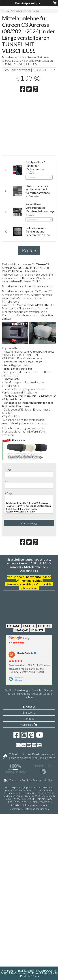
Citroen (6, 11)
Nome (8, 470)
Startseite (29, 712)
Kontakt (29, 719)
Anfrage (8, 493)
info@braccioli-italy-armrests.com (29, 805)
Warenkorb (29, 725)
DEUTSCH (45, 626)
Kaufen (29, 250)
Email (7, 481)
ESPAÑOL (37, 630)
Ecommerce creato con (29, 809)
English (26, 780)
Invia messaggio (29, 523)
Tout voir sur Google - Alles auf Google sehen (29, 695)
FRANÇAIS (21, 630)
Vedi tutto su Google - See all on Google (29, 690)
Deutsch (14, 780)
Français (38, 780)
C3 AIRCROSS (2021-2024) (26, 11)
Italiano (50, 780)
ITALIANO (14, 626)
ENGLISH (29, 626)
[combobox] (29, 70)
